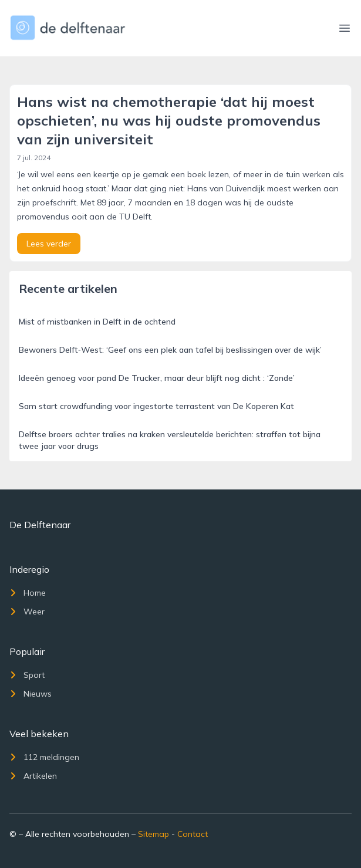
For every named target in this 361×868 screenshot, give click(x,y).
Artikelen (33, 776)
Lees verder (49, 244)
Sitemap (153, 834)
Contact (193, 834)
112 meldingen (44, 757)
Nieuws (31, 694)
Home (28, 593)
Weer (27, 612)
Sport (27, 675)
